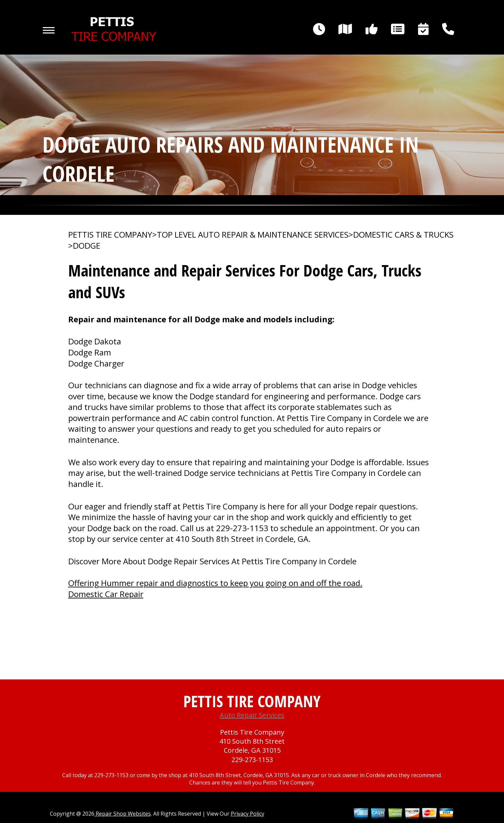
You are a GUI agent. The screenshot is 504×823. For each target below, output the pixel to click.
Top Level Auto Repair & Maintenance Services (253, 235)
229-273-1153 (242, 528)
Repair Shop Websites (123, 814)
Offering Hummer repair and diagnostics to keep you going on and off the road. (215, 583)
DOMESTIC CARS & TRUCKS (403, 235)
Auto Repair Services (252, 715)
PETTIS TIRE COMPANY (110, 235)
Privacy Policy (247, 814)
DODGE (87, 246)
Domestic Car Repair (106, 594)
